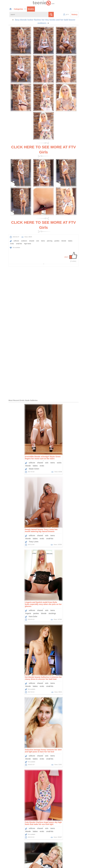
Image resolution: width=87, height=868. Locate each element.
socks (40, 394)
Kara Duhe (13, 475)
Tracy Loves (53, 400)
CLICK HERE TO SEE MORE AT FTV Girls (43, 150)
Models (24, 9)
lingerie (9, 472)
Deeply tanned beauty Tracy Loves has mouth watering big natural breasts (61, 389)
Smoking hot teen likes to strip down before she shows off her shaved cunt (24, 682)
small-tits (69, 397)
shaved (24, 236)
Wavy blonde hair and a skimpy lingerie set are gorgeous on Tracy (23, 609)
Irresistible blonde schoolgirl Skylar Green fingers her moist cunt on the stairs (23, 389)
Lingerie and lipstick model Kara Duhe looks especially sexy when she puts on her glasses (24, 463)
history (82, 15)
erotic (69, 236)
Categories (12, 9)
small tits (76, 236)
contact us (60, 865)
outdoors (17, 236)
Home (36, 842)
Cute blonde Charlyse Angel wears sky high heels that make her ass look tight (63, 536)
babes (63, 236)
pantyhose (73, 687)
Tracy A (12, 620)
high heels (6, 239)
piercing (42, 236)
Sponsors (62, 842)
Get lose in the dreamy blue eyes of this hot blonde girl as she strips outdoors (63, 609)
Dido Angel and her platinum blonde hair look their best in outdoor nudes (22, 755)
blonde (56, 236)
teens (36, 236)
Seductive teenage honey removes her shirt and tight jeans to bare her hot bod (24, 536)
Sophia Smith (54, 693)
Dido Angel (13, 766)
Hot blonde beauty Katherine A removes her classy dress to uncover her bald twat (63, 462)
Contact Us (72, 842)
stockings (33, 472)
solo (30, 236)
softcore (9, 236)
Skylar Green (14, 400)
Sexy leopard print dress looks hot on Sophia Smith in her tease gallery (60, 682)
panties (50, 236)
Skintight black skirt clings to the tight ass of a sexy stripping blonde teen (62, 755)
